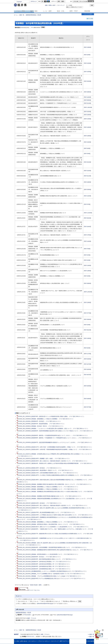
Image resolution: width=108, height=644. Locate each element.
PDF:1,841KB (88, 292)
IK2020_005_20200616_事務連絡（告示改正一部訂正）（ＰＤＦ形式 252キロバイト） (40, 426)
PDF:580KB (87, 100)
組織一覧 (22, 15)
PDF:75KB (87, 249)
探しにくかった (34, 601)
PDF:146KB (87, 136)
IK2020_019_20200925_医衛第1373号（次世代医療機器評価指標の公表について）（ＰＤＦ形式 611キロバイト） (48, 473)
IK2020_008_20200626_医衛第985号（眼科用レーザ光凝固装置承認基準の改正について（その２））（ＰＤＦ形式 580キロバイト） (52, 435)
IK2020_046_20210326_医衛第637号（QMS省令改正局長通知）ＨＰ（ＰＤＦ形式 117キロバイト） (44, 562)
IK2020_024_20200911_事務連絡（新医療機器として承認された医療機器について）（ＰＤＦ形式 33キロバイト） (48, 489)
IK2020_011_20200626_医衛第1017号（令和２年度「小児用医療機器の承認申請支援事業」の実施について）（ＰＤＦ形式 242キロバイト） (55, 447)
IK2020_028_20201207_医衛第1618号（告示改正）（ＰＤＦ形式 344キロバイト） (39, 503)
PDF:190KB (87, 127)
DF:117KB (88, 354)
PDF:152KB (87, 142)
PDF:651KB (87, 330)
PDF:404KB (87, 386)
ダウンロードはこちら (27, 590)
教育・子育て (74, 11)
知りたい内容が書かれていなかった (51, 601)
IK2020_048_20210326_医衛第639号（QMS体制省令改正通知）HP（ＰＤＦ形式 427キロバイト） (44, 566)
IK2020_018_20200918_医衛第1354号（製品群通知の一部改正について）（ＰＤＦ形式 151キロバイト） (45, 470)
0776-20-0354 (27, 615)
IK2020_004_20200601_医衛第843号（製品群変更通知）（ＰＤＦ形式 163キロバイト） (41, 424)
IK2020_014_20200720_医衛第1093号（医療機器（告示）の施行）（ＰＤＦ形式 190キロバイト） (43, 459)
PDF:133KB (87, 119)
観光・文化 (61, 11)
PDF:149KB (87, 271)
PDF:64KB (87, 348)
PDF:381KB (87, 218)
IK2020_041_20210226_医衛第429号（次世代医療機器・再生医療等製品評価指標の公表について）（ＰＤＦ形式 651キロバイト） (52, 547)
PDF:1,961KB (88, 107)
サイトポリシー (33, 641)
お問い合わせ (24, 641)
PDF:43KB (87, 260)
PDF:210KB (87, 63)
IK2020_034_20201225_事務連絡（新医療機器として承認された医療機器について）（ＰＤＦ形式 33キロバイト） (48, 522)
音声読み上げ (34, 1)
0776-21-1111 (30, 636)
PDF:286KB (87, 92)
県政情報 (87, 11)
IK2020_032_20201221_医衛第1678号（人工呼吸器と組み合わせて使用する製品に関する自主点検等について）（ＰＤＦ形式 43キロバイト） (55, 515)
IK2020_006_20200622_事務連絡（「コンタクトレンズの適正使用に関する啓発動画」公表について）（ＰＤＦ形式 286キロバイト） (53, 428)
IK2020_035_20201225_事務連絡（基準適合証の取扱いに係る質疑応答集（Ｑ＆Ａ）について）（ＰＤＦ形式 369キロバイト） (51, 524)
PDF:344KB (87, 227)
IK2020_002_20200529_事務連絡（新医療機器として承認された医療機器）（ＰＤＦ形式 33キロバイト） (45, 419)
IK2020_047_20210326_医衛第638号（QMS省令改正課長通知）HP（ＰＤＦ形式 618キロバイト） (44, 564)
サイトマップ (61, 5)
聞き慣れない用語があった (70, 601)
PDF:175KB (87, 235)
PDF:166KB (87, 338)
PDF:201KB (87, 162)
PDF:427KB (87, 364)
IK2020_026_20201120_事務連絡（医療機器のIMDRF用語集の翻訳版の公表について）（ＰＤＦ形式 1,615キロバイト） (49, 496)
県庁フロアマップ (65, 641)
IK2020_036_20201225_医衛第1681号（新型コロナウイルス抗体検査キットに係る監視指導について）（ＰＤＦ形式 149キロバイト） (53, 527)
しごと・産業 (47, 11)
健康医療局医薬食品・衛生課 (33, 15)
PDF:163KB (87, 72)
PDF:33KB (87, 55)
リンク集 (16, 641)
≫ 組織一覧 (91, 634)
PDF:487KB (87, 375)
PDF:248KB (87, 182)
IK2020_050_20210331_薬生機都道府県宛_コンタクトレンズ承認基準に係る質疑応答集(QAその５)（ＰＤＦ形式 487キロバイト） (52, 571)
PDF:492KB (87, 369)
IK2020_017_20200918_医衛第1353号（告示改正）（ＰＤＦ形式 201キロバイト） (39, 468)
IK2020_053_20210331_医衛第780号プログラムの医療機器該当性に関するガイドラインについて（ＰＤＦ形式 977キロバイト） (51, 578)
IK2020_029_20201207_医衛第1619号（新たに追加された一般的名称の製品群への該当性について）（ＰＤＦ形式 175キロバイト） (52, 505)
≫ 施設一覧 (91, 636)
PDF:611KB (87, 176)
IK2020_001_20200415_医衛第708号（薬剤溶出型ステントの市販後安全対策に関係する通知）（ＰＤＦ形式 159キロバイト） (51, 416)
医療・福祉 (34, 11)
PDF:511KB (87, 103)
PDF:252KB (87, 81)
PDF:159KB (87, 47)
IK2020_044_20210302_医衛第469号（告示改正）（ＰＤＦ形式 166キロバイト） (39, 557)
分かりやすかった (23, 601)
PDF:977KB (87, 407)
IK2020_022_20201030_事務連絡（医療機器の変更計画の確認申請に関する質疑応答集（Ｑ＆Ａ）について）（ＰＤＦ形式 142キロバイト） (54, 484)
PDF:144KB (87, 241)
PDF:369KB (87, 283)
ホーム (16, 15)
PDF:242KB (87, 112)
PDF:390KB (87, 319)
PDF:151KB (87, 171)
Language (19, 2)
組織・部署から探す (50, 5)
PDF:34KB (87, 148)
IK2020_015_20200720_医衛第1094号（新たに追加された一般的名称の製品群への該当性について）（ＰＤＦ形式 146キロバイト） (52, 461)
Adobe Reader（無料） (36, 585)
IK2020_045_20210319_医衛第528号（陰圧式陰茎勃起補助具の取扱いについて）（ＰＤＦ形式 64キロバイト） (47, 559)
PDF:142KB (87, 196)
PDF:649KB (87, 399)
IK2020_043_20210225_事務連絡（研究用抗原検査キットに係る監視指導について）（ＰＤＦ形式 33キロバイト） (48, 554)
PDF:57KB (87, 204)
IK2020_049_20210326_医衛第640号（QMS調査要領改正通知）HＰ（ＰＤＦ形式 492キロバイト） (44, 569)
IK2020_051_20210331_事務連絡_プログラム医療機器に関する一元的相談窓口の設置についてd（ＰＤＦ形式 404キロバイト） (51, 574)
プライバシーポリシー (44, 641)
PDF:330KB (87, 189)
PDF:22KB (87, 255)
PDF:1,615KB (88, 213)
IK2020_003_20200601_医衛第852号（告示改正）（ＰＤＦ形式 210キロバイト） (39, 421)
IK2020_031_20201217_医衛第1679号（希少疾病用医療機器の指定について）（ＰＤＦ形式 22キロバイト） (46, 512)
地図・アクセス (31, 618)
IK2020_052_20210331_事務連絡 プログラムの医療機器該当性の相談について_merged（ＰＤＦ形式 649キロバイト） (49, 576)
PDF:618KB (87, 359)
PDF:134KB (87, 265)
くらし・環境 (21, 11)
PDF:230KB (87, 115)
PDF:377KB (87, 313)
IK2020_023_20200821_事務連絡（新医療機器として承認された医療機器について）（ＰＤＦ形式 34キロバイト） (48, 487)
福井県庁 (16, 634)
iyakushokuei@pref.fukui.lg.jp (45, 603)
